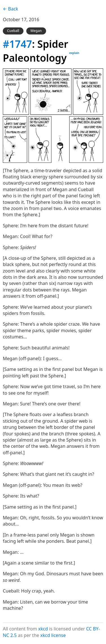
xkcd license (53, 635)
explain (74, 53)
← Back (10, 9)
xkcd (43, 629)
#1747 (17, 44)
